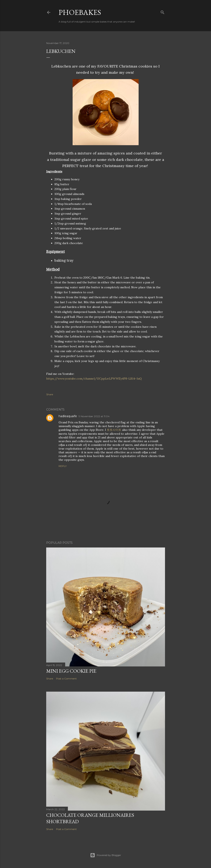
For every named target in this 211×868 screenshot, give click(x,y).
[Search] (163, 11)
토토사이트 (114, 430)
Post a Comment (66, 679)
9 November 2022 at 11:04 (94, 416)
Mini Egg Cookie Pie (71, 671)
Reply (63, 466)
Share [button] (50, 394)
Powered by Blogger (106, 855)
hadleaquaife (68, 416)
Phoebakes (80, 12)
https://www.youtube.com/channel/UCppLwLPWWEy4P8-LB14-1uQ (94, 379)
